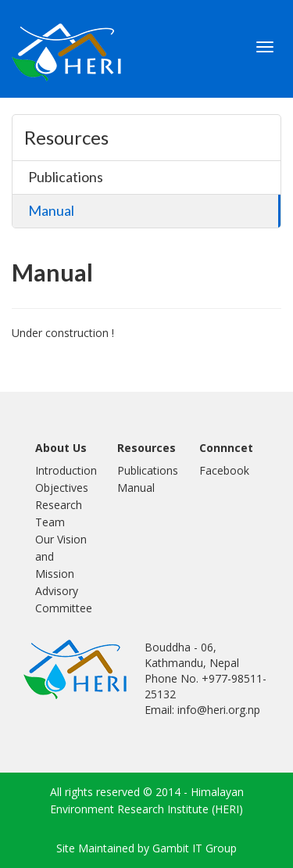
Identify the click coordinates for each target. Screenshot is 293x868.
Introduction (64, 470)
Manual (51, 210)
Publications (66, 177)
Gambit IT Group (195, 848)
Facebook (224, 470)
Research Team (59, 513)
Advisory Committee (64, 599)
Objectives (62, 488)
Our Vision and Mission (61, 556)
